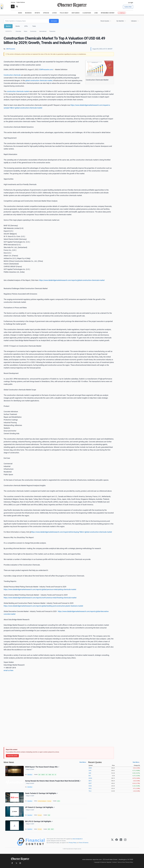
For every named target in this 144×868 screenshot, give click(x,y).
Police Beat (64, 13)
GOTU (59, 801)
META (90, 781)
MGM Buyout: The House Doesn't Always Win (42, 767)
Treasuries (52, 31)
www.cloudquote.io (78, 839)
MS (53, 775)
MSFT (90, 783)
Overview (18, 31)
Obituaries (75, 13)
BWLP (52, 829)
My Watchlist (120, 21)
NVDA (90, 786)
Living (54, 13)
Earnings (49, 801)
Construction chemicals (12, 75)
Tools (34, 26)
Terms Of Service (84, 843)
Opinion (46, 13)
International (43, 31)
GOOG (90, 778)
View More (82, 762)
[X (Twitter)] (112, 842)
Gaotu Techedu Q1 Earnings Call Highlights (41, 793)
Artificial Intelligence (42, 801)
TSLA (90, 791)
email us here (8, 670)
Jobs (96, 13)
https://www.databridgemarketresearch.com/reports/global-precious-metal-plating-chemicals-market (40, 589)
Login (131, 3)
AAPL (90, 771)
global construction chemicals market (39, 81)
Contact (114, 862)
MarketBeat (30, 775)
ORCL (90, 788)
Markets (8, 26)
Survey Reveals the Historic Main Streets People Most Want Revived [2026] (53, 781)
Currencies (33, 31)
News (20, 13)
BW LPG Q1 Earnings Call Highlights (39, 821)
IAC (47, 775)
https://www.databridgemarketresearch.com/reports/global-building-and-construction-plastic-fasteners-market (43, 606)
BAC (90, 776)
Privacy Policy (73, 843)
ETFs (26, 26)
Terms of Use (121, 862)
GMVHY (43, 775)
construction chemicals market (18, 91)
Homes (13, 2)
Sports (37, 13)
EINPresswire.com (46, 70)
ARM (49, 829)
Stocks (18, 26)
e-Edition (122, 13)
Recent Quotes (105, 21)
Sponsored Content (108, 13)
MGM (50, 775)
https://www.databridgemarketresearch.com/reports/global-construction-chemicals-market (72, 280)
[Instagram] (125, 842)
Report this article (12, 756)
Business (28, 13)
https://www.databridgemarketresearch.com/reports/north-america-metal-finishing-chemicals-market (40, 598)
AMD (90, 773)
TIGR (49, 815)
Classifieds (87, 13)
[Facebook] (117, 842)
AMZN (90, 768)
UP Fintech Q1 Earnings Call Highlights (40, 807)
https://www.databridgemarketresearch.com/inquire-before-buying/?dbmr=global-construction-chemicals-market (71, 532)
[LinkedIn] (121, 842)
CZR (39, 775)
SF (55, 775)
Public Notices (21, 2)
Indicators (134, 21)
